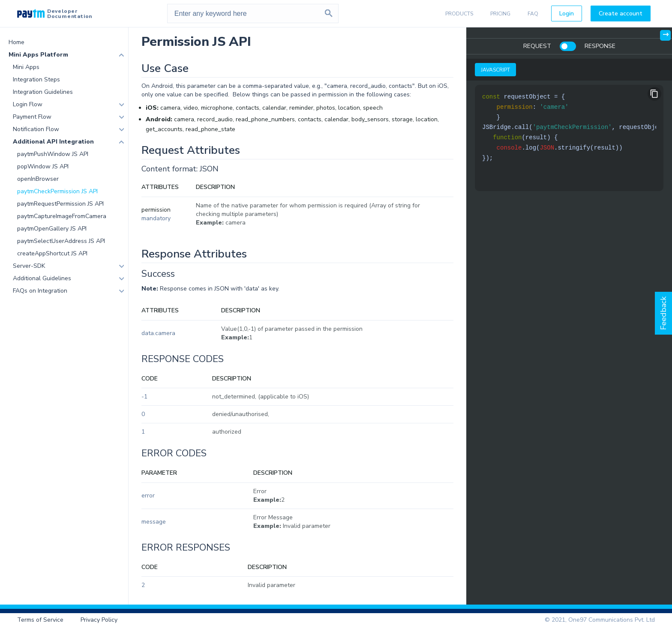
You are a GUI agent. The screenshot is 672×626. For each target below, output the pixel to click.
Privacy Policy (99, 620)
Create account (621, 13)
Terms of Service (40, 620)
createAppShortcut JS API (52, 253)
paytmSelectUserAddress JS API (61, 241)
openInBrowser (38, 179)
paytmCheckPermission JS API (57, 191)
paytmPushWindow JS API (53, 154)
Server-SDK (29, 266)
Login (567, 13)
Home (16, 42)
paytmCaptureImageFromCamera (62, 216)
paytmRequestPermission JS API (60, 204)
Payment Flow (32, 117)
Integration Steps (36, 79)
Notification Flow (36, 129)
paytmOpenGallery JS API (52, 229)
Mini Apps (26, 67)
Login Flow (28, 104)
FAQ (533, 14)
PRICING (500, 14)
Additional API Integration (53, 142)
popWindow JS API (43, 166)
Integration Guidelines (43, 92)
